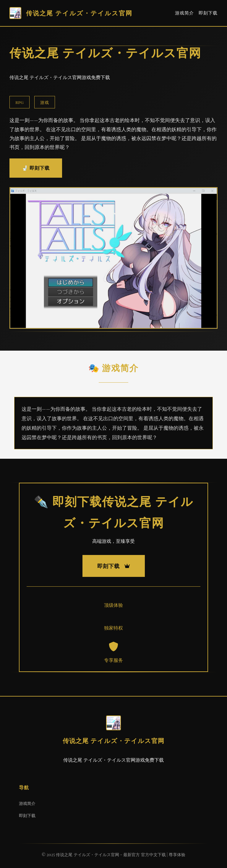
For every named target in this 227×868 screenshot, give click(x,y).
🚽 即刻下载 (36, 168)
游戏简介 (184, 13)
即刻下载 (208, 13)
